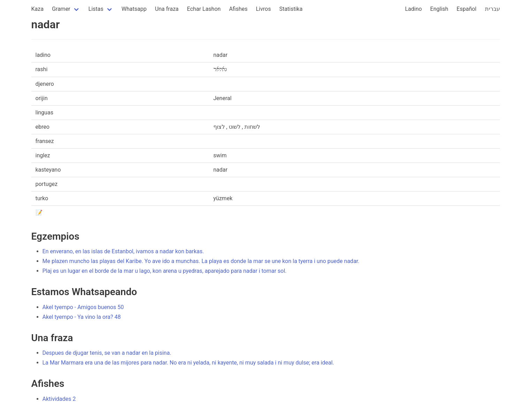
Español (467, 9)
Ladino (414, 9)
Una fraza (167, 9)
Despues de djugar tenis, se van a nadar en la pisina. (107, 353)
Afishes (238, 9)
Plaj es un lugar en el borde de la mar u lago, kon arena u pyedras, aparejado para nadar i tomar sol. (165, 271)
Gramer (61, 9)
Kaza (37, 9)
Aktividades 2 (59, 399)
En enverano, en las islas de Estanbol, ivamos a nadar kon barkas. (123, 251)
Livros (263, 9)
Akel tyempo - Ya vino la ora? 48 (82, 317)
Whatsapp (134, 9)
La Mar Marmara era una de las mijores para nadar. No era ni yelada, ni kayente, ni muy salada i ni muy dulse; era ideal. (188, 363)
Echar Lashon (204, 9)
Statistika (291, 9)
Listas (96, 9)
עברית (492, 9)
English (439, 9)
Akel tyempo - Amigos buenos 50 (83, 307)
